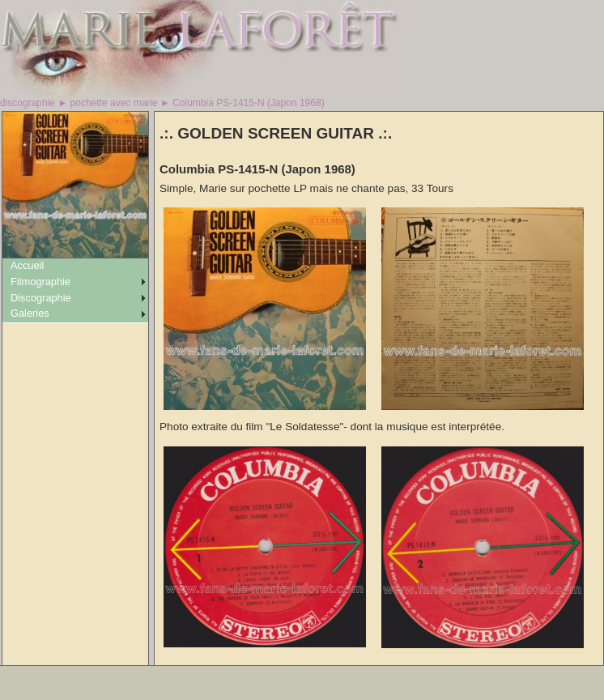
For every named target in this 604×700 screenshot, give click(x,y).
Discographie (41, 298)
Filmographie (40, 282)
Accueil (27, 265)
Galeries (30, 313)
